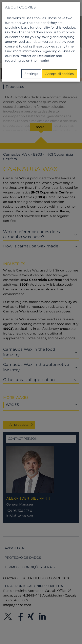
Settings (31, 74)
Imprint (43, 61)
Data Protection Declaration (33, 56)
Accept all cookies (60, 74)
